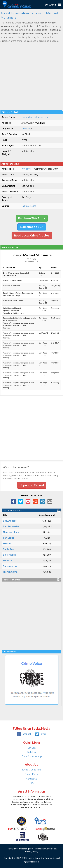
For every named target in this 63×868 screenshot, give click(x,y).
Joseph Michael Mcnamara (35, 117)
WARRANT (27, 169)
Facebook (24, 734)
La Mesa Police (29, 206)
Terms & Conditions (32, 770)
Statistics (32, 752)
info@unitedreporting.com (21, 849)
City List (32, 748)
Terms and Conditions (45, 849)
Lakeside (26, 129)
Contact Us (32, 779)
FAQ (32, 783)
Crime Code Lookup (32, 756)
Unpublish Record (32, 485)
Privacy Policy (32, 774)
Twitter (41, 734)
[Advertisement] (32, 76)
